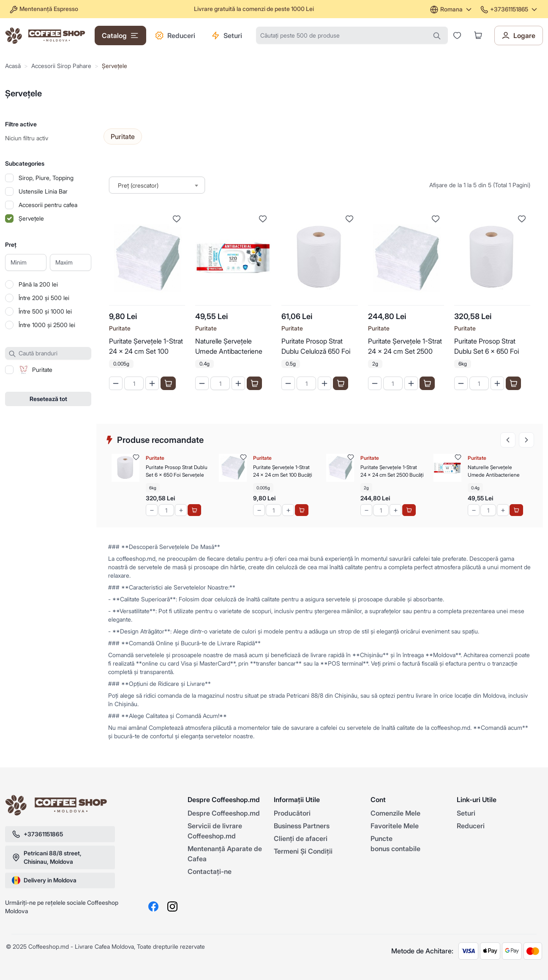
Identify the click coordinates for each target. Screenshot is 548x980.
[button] (478, 35)
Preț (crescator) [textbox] (138, 185)
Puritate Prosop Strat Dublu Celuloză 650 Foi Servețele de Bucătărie (316, 347)
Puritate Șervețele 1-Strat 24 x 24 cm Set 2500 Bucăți (405, 347)
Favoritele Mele (395, 826)
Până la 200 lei (38, 284)
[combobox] (157, 185)
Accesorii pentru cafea (48, 205)
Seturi (227, 35)
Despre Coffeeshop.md (224, 813)
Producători (292, 813)
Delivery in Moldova (44, 880)
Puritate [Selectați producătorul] (123, 136)
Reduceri (175, 35)
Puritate (120, 328)
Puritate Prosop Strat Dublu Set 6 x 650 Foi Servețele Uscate (487, 347)
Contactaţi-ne (210, 871)
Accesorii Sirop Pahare (61, 66)
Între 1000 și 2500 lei (47, 325)
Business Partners (302, 826)
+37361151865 (509, 9)
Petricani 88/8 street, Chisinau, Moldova (47, 857)
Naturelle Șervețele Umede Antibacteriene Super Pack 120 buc (229, 347)
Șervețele (115, 66)
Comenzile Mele (395, 813)
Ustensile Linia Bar (43, 191)
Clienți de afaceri (301, 838)
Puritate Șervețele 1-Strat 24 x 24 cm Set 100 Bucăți (146, 347)
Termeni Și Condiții (303, 851)
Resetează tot (48, 399)
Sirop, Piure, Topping (46, 178)
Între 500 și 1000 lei (45, 311)
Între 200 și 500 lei (44, 298)
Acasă (13, 66)
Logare (518, 35)
